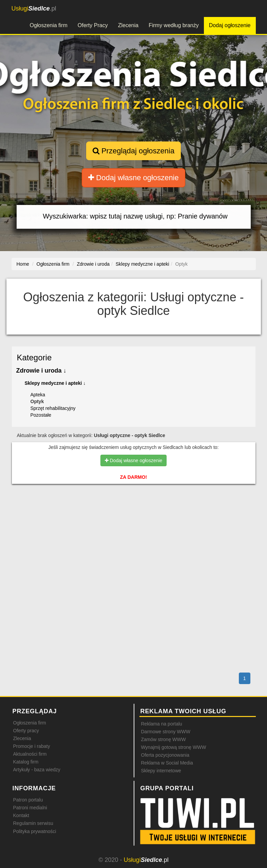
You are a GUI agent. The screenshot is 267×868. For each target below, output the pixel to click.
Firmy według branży (174, 25)
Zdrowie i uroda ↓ (41, 371)
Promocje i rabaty (32, 746)
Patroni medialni (30, 808)
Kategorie (34, 357)
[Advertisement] (134, 518)
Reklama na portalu (162, 724)
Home (23, 264)
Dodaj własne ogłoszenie (133, 178)
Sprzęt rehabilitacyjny (53, 408)
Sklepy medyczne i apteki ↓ (55, 383)
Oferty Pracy (93, 25)
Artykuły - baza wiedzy (37, 770)
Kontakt (21, 815)
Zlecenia (128, 25)
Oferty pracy (26, 731)
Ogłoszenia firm (49, 25)
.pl (34, 8)
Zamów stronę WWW (164, 739)
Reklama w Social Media (167, 763)
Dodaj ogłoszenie (230, 25)
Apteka (38, 395)
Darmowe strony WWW (166, 732)
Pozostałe (41, 415)
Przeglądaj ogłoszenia (133, 151)
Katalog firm (26, 762)
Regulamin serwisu (33, 823)
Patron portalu (28, 800)
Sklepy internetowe (161, 771)
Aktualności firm (30, 754)
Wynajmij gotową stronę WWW (174, 747)
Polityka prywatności (35, 831)
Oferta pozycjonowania (165, 755)
